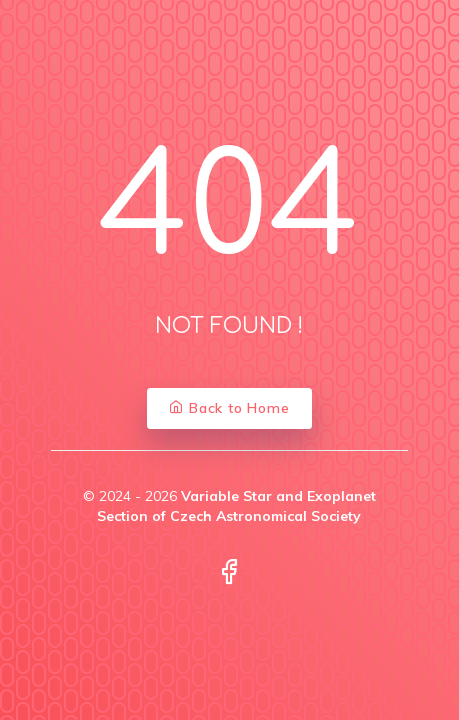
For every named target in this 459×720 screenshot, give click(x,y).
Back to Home (229, 408)
